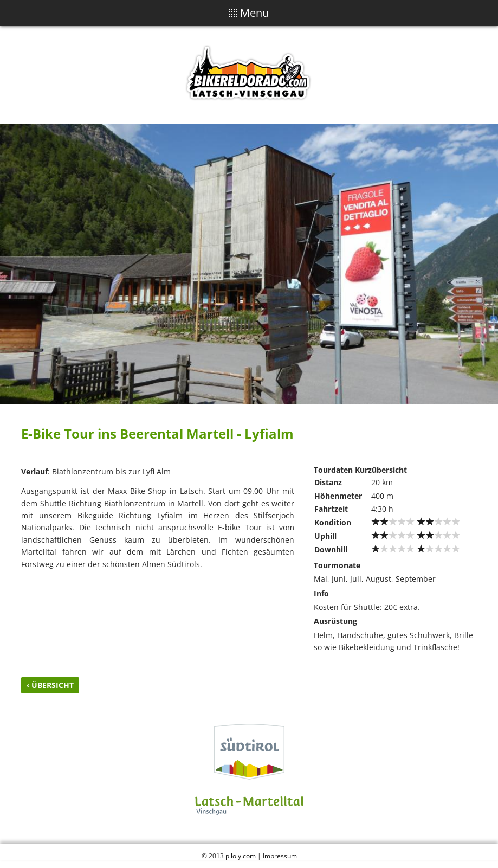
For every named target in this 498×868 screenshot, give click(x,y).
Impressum (280, 856)
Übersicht (53, 685)
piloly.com (241, 856)
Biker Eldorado (249, 75)
